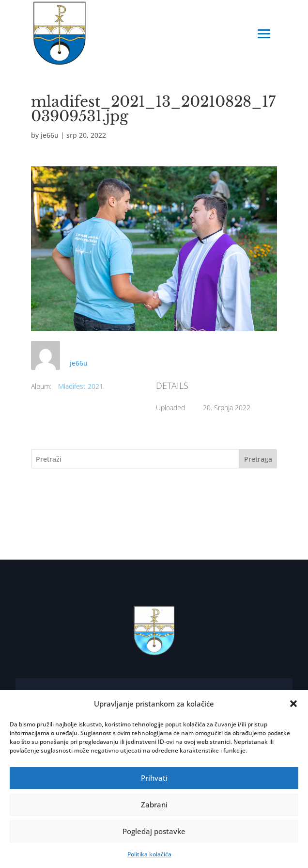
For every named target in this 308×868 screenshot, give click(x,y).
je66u (50, 135)
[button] (293, 704)
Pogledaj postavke (154, 831)
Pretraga (258, 459)
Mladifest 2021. (81, 386)
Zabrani (154, 804)
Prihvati (154, 778)
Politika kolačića (149, 854)
